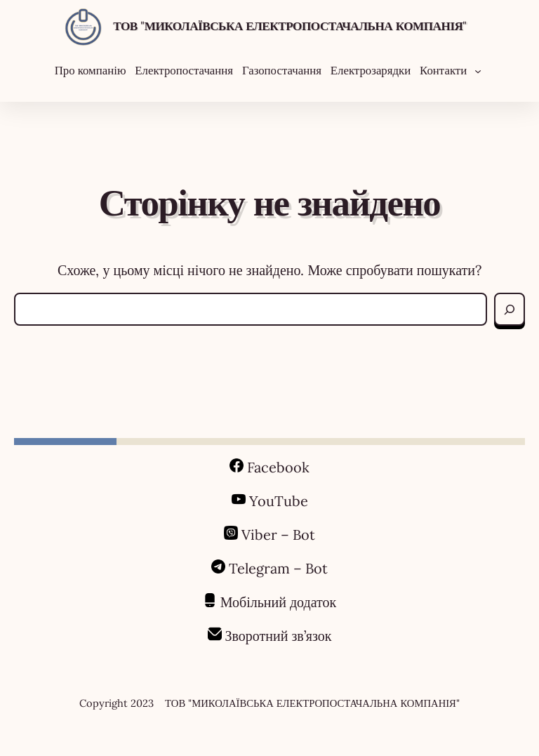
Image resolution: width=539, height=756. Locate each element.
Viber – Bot (277, 535)
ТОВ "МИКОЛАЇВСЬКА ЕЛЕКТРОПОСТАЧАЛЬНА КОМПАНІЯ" (290, 26)
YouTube (279, 501)
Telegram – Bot (278, 568)
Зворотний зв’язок (279, 636)
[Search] (510, 309)
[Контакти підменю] (478, 70)
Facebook (278, 467)
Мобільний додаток (279, 602)
